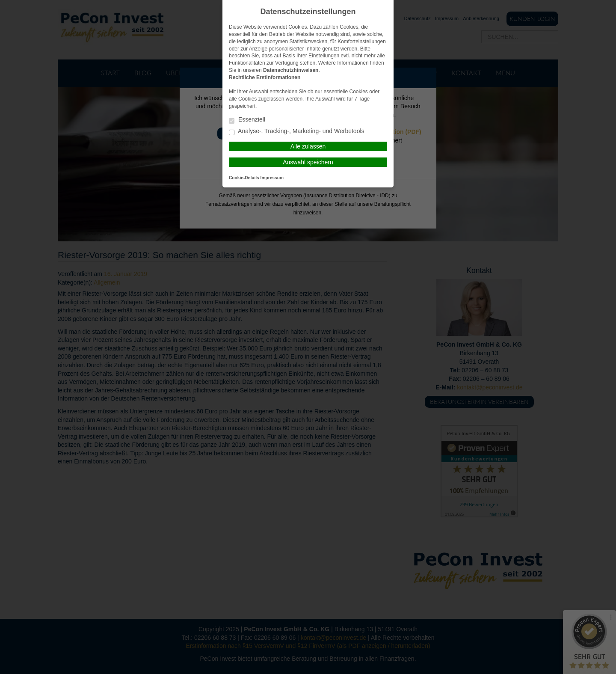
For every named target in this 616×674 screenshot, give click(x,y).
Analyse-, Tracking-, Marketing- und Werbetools (297, 132)
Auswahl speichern (308, 162)
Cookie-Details (244, 178)
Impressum (272, 178)
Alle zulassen (308, 146)
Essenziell (247, 120)
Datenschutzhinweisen (291, 70)
